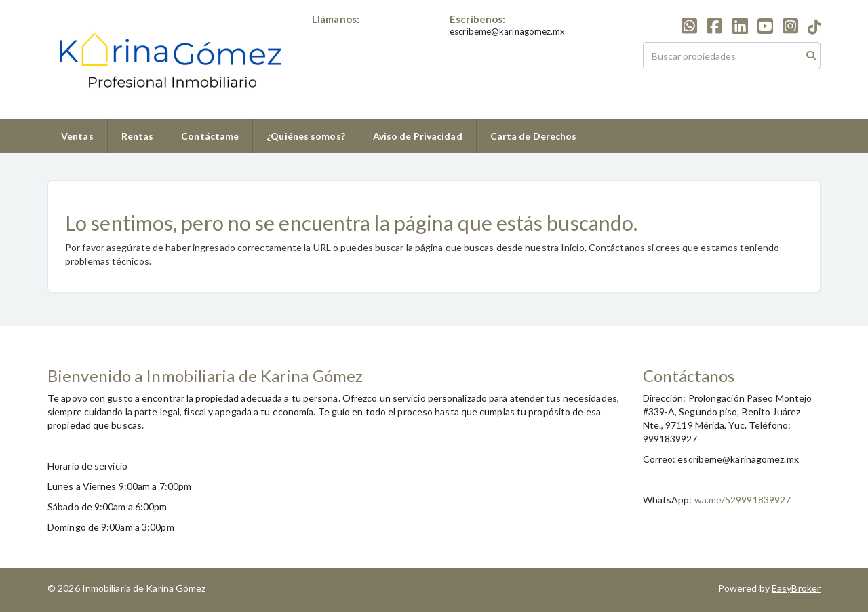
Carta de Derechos (534, 136)
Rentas (138, 136)
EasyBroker (796, 588)
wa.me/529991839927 (743, 500)
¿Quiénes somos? (306, 136)
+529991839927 (347, 31)
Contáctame (210, 136)
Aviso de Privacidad (418, 136)
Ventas (77, 136)
